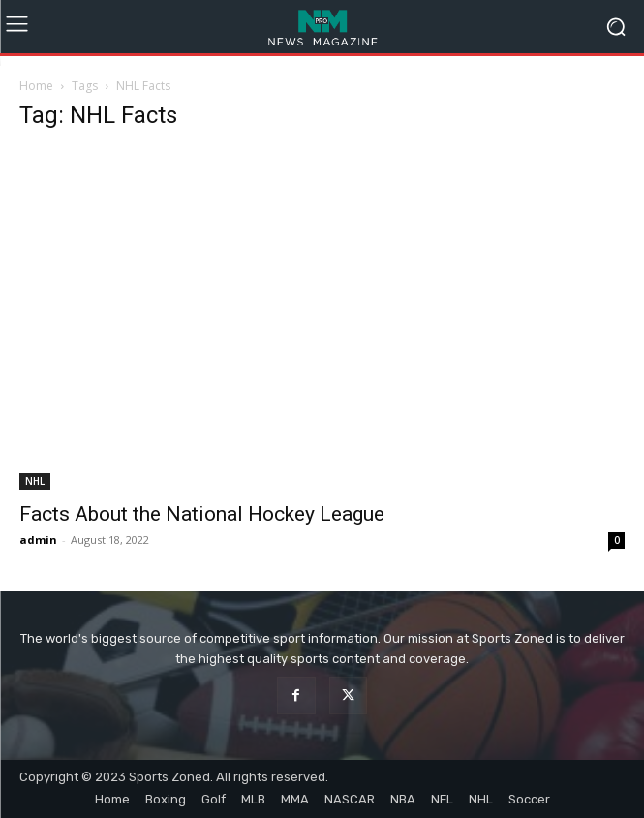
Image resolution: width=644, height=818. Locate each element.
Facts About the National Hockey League (202, 514)
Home (36, 86)
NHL (35, 481)
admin (38, 540)
